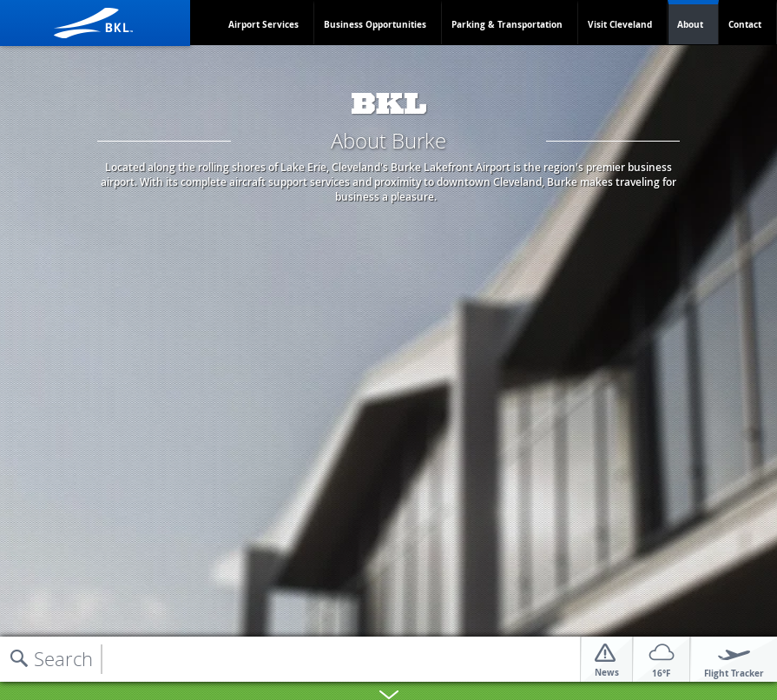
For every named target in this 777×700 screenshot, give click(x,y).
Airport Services (263, 24)
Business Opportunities (375, 24)
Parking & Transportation (507, 24)
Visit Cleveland (620, 24)
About (690, 24)
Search (63, 659)
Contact (745, 24)
